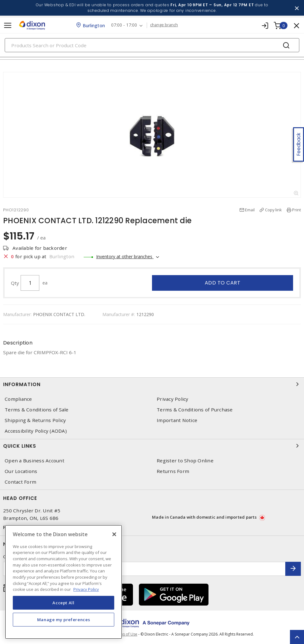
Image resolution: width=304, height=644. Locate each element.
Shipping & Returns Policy (35, 420)
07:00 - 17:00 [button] (124, 25)
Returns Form (173, 471)
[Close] (114, 534)
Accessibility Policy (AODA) (36, 431)
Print (297, 210)
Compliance (18, 399)
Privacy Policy (173, 399)
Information (152, 384)
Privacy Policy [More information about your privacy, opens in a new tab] (86, 589)
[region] (64, 582)
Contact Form (20, 482)
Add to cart (223, 283)
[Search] (152, 45)
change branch (164, 25)
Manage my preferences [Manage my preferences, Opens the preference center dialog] (64, 620)
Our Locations (21, 471)
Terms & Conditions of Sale (37, 410)
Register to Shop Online (185, 461)
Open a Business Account (34, 461)
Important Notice (177, 420)
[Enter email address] (144, 569)
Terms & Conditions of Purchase (195, 410)
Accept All (64, 603)
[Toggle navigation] (8, 25)
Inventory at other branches (125, 257)
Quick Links (152, 446)
